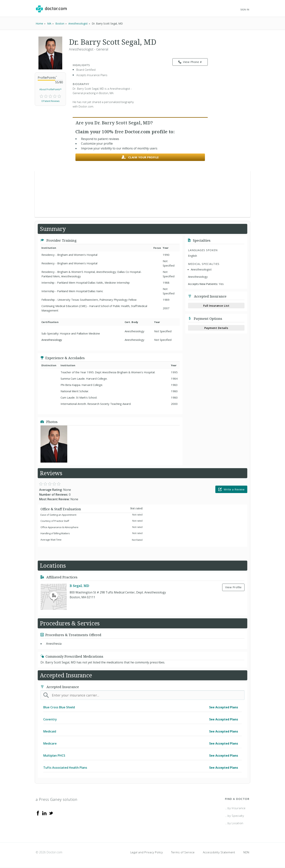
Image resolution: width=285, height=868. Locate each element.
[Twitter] (51, 813)
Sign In (245, 10)
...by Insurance (235, 808)
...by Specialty (235, 816)
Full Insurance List (216, 306)
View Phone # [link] (190, 62)
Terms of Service (183, 852)
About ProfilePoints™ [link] (50, 89)
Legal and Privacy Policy (147, 852)
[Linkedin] (44, 813)
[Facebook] (38, 813)
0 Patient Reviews (50, 101)
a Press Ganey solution (57, 799)
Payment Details (216, 328)
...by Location (234, 823)
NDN (246, 852)
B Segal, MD (79, 586)
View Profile (233, 587)
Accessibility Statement (219, 852)
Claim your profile (140, 157)
